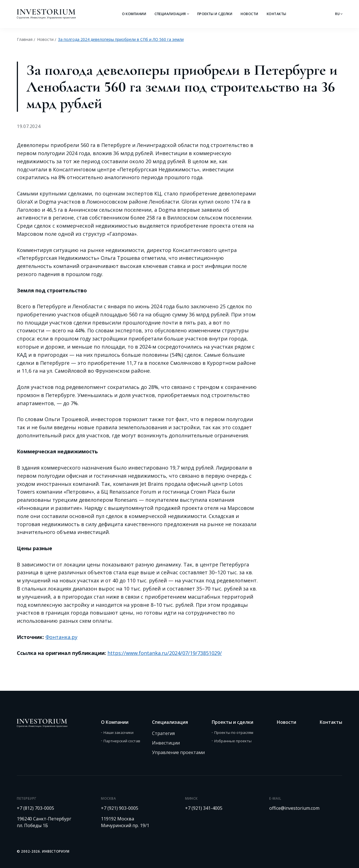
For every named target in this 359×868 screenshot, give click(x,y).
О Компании (134, 14)
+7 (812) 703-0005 (35, 808)
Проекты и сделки (215, 14)
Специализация (170, 14)
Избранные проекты (233, 741)
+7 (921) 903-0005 (120, 808)
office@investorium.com (294, 808)
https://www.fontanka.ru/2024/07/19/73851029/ (165, 653)
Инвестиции (166, 743)
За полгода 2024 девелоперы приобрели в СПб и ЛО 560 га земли (121, 39)
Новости (249, 14)
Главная (25, 39)
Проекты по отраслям (234, 732)
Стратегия (163, 733)
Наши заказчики (118, 732)
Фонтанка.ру (61, 637)
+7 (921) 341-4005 (204, 808)
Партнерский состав (122, 741)
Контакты (277, 14)
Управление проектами (178, 752)
